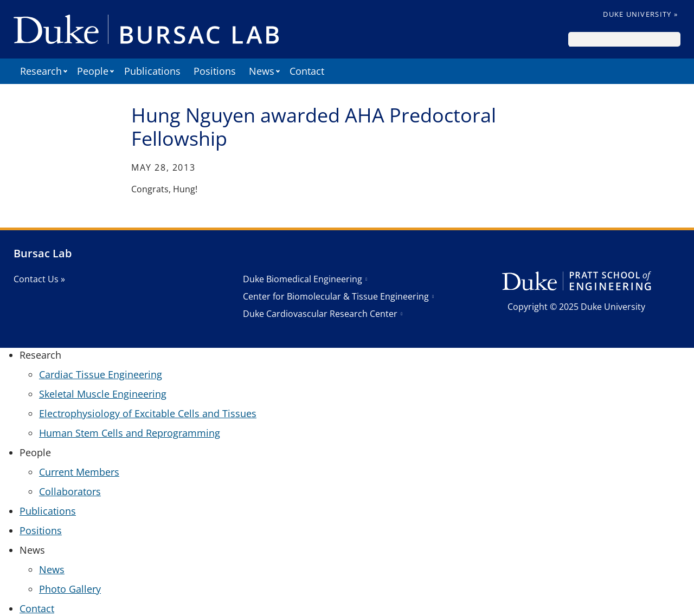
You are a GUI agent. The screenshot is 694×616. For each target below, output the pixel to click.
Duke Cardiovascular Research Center (320, 314)
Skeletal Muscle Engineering (103, 394)
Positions (215, 71)
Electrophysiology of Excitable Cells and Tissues (148, 413)
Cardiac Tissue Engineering (101, 374)
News (52, 569)
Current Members (79, 472)
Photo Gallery (70, 589)
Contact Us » (39, 279)
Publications (152, 71)
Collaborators (70, 491)
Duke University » (640, 14)
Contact (307, 71)
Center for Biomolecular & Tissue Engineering (336, 296)
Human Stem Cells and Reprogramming (130, 433)
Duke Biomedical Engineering (303, 279)
